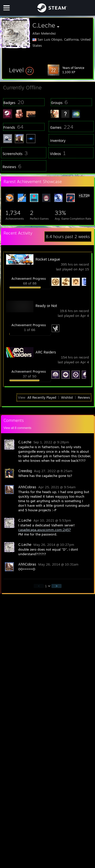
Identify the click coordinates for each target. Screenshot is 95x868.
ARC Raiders (46, 352)
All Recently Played (42, 397)
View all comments (17, 428)
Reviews (84, 397)
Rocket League (48, 259)
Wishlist (67, 397)
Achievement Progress (29, 278)
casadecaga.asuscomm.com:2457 (45, 530)
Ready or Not (46, 306)
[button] (21, 70)
